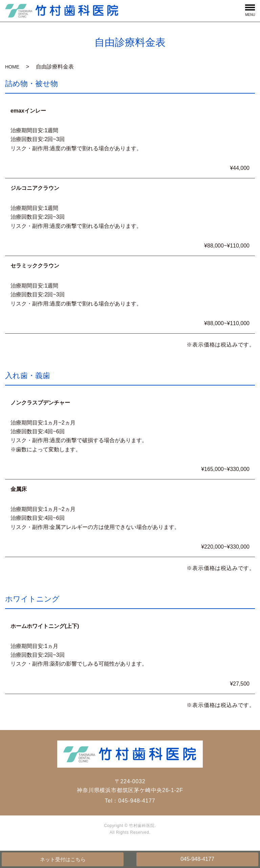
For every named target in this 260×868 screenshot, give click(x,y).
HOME (12, 67)
